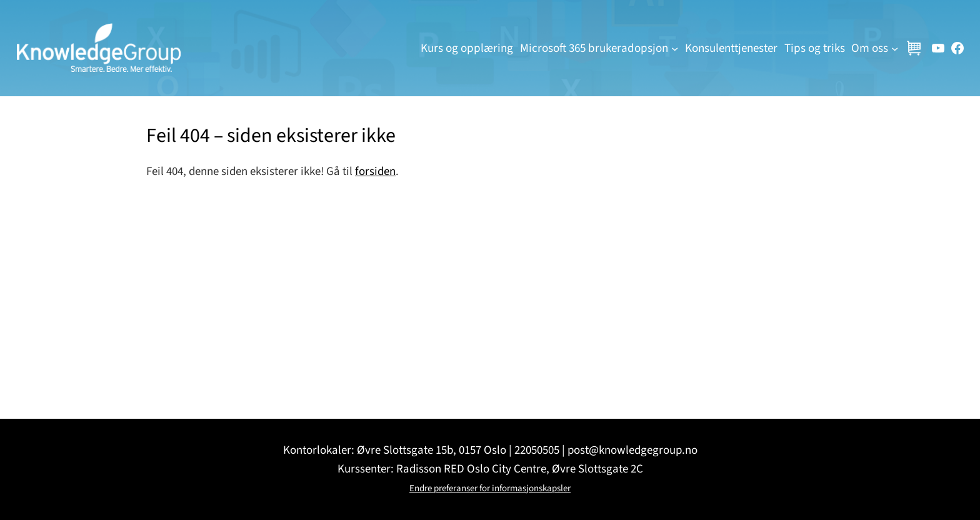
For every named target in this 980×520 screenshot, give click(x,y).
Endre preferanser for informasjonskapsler (490, 488)
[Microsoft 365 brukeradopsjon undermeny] (675, 48)
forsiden (375, 172)
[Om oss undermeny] (895, 48)
